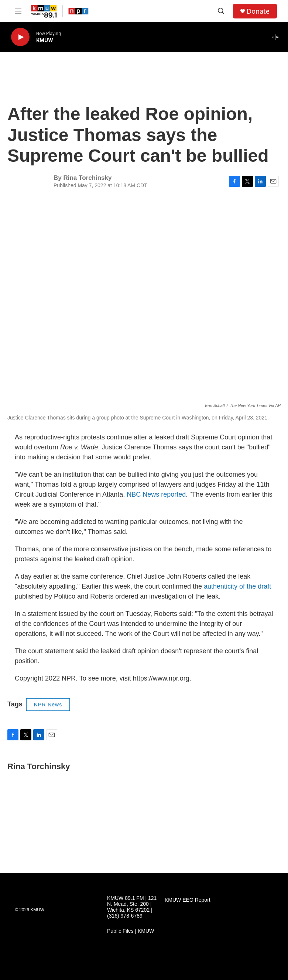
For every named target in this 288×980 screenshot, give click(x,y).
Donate (258, 11)
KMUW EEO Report (188, 900)
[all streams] (277, 37)
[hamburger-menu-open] (18, 11)
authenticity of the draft (236, 586)
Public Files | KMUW (131, 931)
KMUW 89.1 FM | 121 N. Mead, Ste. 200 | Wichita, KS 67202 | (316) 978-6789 (132, 907)
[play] (20, 37)
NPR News (48, 705)
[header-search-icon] (221, 11)
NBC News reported (156, 494)
